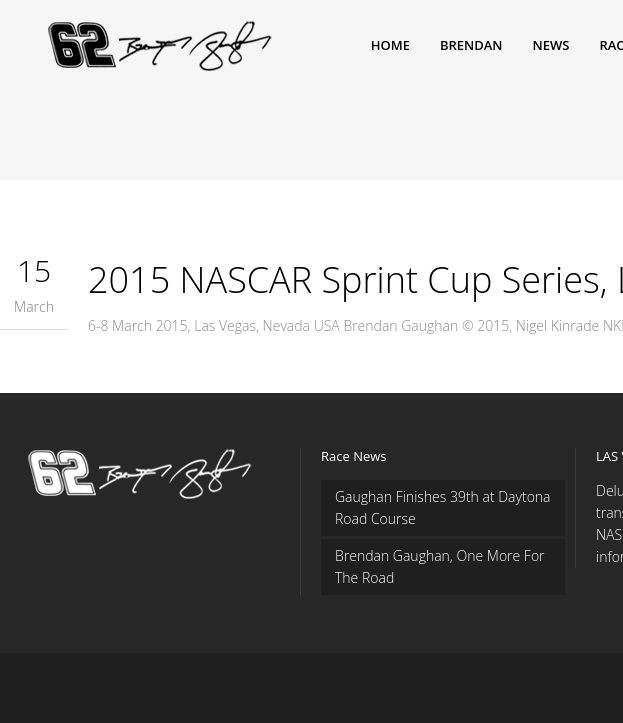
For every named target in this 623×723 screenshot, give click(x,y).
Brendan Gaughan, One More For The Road (440, 566)
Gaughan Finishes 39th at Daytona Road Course (443, 507)
